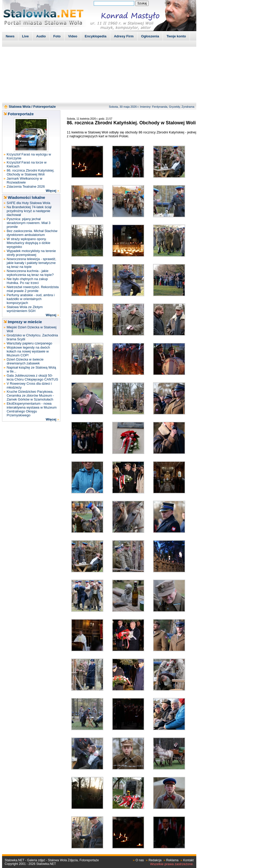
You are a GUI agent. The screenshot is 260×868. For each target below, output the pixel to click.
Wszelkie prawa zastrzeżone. (172, 864)
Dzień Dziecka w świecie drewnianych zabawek (25, 361)
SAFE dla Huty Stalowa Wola (28, 203)
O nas (140, 860)
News (10, 36)
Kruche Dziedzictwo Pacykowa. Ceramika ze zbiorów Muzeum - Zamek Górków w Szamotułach (30, 395)
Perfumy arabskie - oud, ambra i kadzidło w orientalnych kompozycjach (31, 299)
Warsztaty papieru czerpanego (30, 343)
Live (25, 36)
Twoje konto (176, 36)
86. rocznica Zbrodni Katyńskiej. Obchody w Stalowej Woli (31, 172)
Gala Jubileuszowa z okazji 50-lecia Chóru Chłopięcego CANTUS (32, 377)
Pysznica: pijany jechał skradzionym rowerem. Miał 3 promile (29, 223)
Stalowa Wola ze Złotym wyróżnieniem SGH (25, 309)
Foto (57, 36)
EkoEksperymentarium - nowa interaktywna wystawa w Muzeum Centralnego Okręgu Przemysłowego (32, 409)
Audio (41, 36)
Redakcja (155, 860)
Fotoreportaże (44, 107)
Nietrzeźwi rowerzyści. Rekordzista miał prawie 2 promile (33, 289)
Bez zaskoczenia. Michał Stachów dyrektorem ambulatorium (32, 233)
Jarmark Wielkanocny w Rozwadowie (24, 180)
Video (73, 36)
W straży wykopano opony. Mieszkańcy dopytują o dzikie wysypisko (28, 243)
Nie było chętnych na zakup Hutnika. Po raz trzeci (27, 281)
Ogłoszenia (150, 36)
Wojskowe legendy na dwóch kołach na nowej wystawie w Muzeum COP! (28, 351)
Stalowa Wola (20, 107)
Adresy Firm (124, 36)
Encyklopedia (96, 36)
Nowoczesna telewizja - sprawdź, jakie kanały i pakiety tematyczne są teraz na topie (31, 263)
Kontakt (188, 860)
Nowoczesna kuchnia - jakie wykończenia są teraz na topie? (30, 273)
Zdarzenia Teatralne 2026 (26, 187)
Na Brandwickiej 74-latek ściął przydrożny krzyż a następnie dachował (29, 211)
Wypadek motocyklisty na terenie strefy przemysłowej (31, 253)
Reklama (172, 860)
